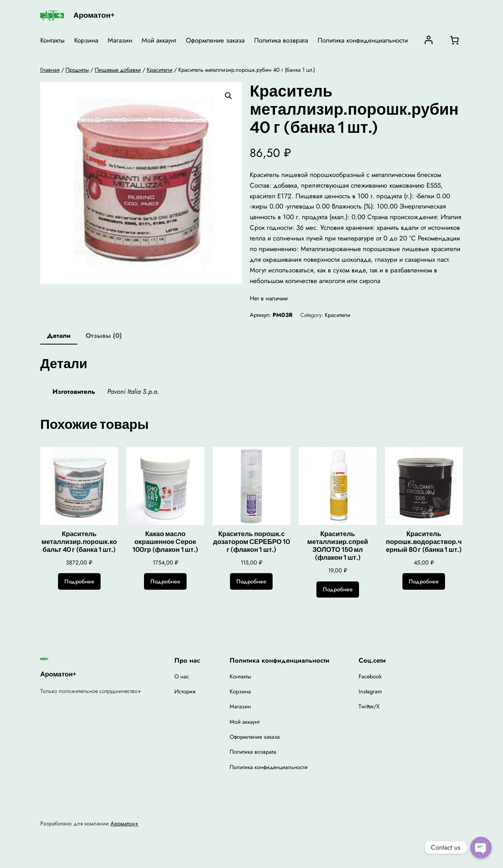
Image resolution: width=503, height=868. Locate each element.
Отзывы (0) (104, 335)
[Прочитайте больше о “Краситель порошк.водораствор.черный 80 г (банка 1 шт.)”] (424, 581)
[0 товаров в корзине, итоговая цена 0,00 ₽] (454, 40)
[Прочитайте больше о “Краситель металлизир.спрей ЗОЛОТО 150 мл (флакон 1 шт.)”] (338, 590)
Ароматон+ (94, 15)
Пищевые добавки (118, 70)
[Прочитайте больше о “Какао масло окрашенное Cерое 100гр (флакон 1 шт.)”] (165, 581)
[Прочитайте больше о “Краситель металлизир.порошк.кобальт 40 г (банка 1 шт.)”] (79, 581)
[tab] (59, 336)
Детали (59, 335)
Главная (50, 70)
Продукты (77, 70)
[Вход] (429, 40)
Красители (160, 70)
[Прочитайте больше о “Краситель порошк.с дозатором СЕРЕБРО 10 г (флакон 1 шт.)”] (251, 581)
